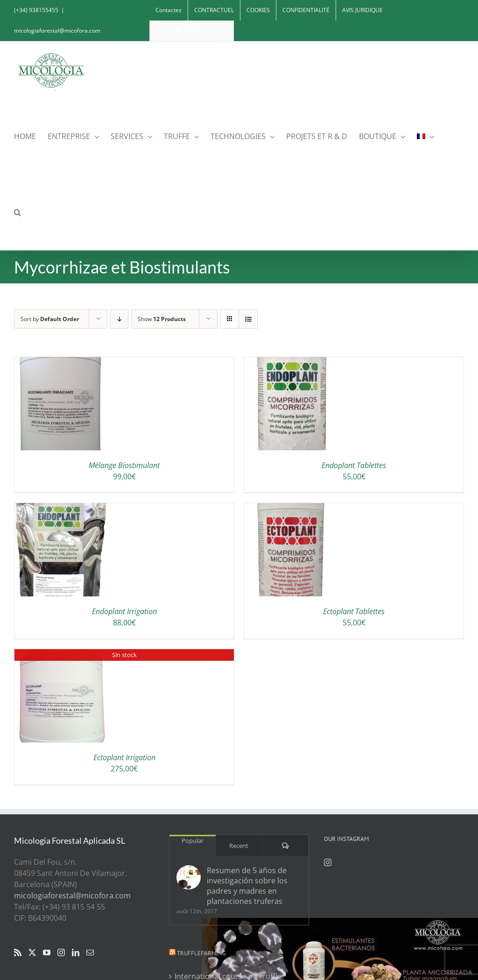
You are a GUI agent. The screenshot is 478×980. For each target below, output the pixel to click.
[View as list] (248, 319)
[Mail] (90, 952)
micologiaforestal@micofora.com (57, 31)
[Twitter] (32, 952)
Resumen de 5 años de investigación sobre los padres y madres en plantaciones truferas (247, 886)
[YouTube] (47, 952)
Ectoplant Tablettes (354, 611)
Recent (239, 846)
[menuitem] (425, 136)
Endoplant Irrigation (124, 611)
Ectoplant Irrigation (124, 757)
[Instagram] (61, 952)
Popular (193, 840)
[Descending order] (119, 319)
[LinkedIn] (76, 952)
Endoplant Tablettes (354, 465)
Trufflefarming (201, 953)
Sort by (50, 319)
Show (162, 319)
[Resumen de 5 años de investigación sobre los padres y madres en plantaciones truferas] (189, 877)
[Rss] (18, 952)
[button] (18, 212)
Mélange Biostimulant (124, 465)
